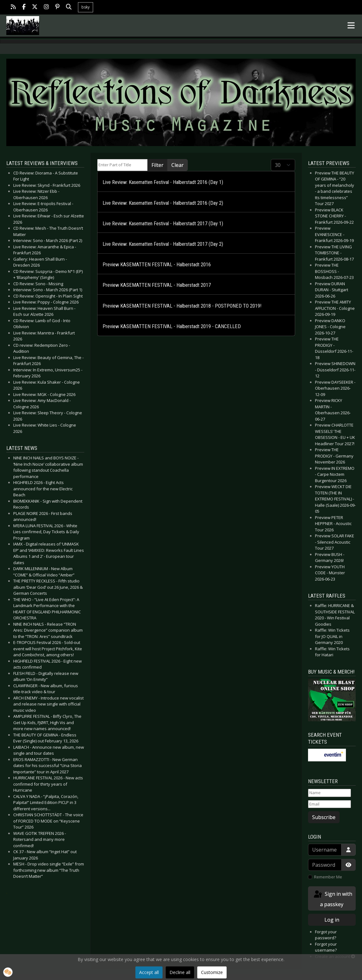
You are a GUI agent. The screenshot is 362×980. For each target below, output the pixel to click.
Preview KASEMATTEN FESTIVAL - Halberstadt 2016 (157, 265)
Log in (332, 920)
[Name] (329, 793)
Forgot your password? (326, 935)
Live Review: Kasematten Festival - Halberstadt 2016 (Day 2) (163, 203)
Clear (178, 165)
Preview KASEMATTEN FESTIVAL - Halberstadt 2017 (157, 285)
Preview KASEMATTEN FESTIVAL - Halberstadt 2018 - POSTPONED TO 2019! (182, 306)
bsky (86, 7)
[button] (8, 972)
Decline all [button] (180, 972)
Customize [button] (212, 972)
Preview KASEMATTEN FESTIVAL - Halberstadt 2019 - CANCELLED (172, 326)
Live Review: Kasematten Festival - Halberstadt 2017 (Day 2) (163, 244)
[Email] (329, 804)
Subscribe (324, 817)
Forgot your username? (326, 947)
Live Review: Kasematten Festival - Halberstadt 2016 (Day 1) (163, 182)
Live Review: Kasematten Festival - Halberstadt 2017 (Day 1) (163, 224)
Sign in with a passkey (332, 899)
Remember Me (328, 877)
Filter (157, 165)
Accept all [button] (149, 972)
